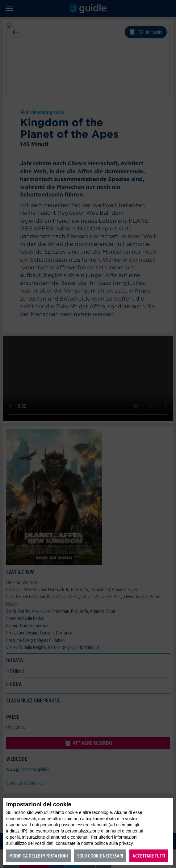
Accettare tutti (149, 856)
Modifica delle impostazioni (39, 856)
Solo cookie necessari (100, 856)
